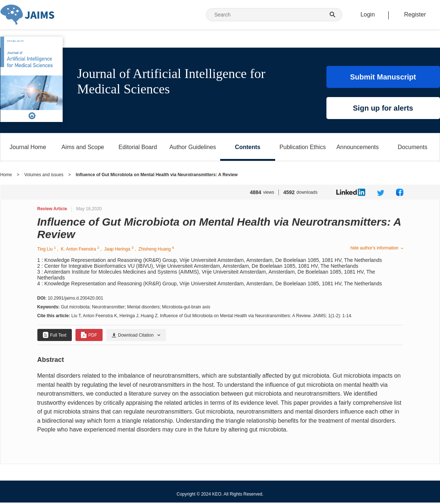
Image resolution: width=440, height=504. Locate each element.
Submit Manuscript (383, 77)
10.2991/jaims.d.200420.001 (75, 298)
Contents (247, 147)
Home (6, 175)
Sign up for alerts (383, 108)
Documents (413, 147)
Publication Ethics (303, 147)
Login (368, 14)
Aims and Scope (83, 147)
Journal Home (28, 147)
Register (415, 14)
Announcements (358, 147)
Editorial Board (138, 147)
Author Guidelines (193, 147)
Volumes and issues (44, 175)
